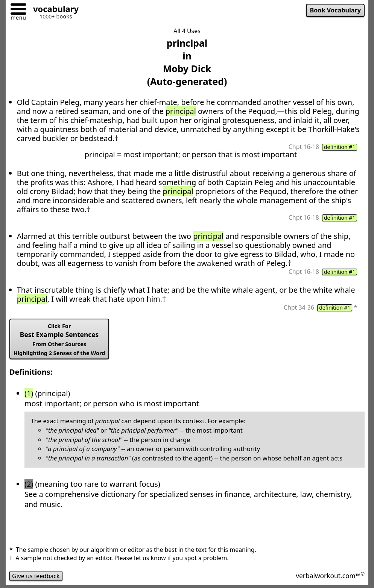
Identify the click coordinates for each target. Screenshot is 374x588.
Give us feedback (36, 576)
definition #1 (340, 147)
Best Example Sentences (59, 340)
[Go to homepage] (53, 10)
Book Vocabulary (335, 10)
